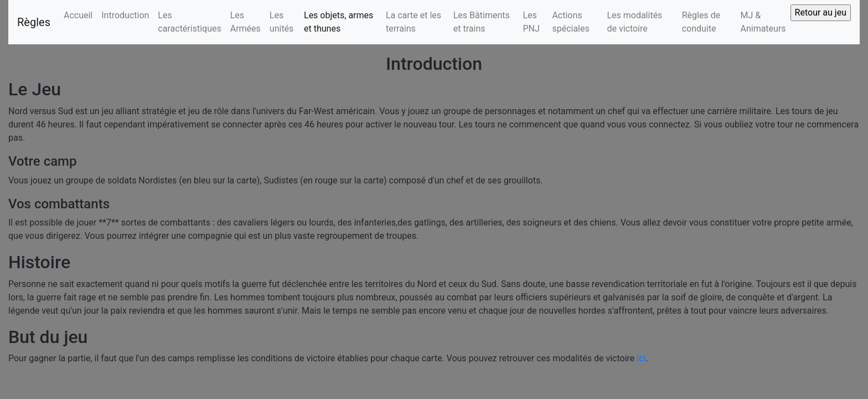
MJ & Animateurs (763, 22)
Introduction (125, 15)
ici (641, 358)
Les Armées (246, 22)
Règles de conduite (701, 22)
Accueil (78, 15)
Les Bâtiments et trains (482, 22)
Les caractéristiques (189, 22)
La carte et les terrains (414, 22)
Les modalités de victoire (634, 22)
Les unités (282, 22)
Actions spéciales (570, 22)
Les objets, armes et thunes (339, 22)
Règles (34, 22)
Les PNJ (531, 22)
